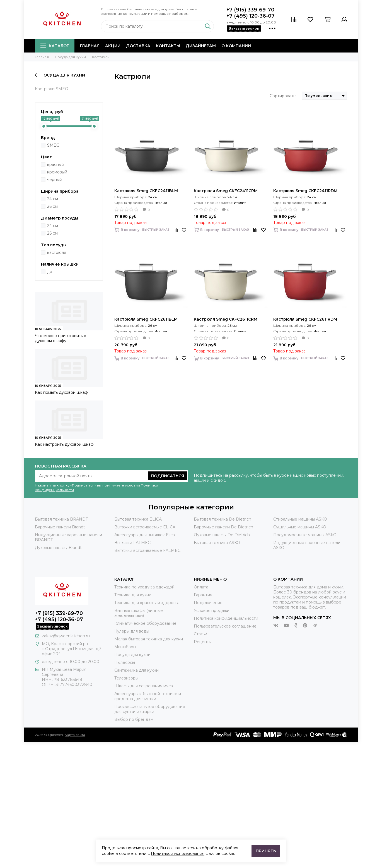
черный (55, 180)
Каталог (55, 46)
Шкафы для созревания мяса (144, 686)
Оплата (201, 587)
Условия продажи (212, 611)
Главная (90, 46)
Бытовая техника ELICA (138, 519)
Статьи (200, 634)
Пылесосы (125, 662)
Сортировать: (283, 96)
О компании (236, 46)
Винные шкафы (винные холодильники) (139, 613)
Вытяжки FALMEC (132, 543)
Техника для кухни (133, 595)
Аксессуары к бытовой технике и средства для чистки (148, 696)
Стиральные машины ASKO (300, 519)
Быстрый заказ (156, 230)
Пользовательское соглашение (225, 626)
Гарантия (203, 595)
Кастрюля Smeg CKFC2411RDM (305, 191)
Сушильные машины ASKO (300, 527)
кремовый (57, 172)
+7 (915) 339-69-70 (250, 10)
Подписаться (167, 476)
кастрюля (57, 252)
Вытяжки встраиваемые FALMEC (147, 550)
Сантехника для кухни (136, 670)
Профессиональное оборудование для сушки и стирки (150, 709)
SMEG (53, 145)
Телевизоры (126, 678)
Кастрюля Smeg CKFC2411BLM (146, 191)
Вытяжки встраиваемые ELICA (145, 527)
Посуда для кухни (60, 75)
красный (56, 164)
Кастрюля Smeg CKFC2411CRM (226, 191)
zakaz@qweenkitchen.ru (66, 636)
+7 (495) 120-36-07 (251, 16)
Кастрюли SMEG (51, 89)
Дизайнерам (201, 46)
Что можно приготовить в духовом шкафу (61, 338)
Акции (113, 46)
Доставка (138, 46)
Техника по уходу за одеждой (144, 587)
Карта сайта (75, 735)
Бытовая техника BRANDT (61, 519)
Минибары (125, 647)
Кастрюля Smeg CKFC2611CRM (226, 319)
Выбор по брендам (134, 719)
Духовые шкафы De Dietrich (222, 535)
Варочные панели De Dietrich (223, 527)
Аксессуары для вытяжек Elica (145, 535)
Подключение (208, 603)
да (50, 272)
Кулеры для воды (132, 631)
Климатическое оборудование (145, 623)
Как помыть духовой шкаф (61, 392)
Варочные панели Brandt (60, 527)
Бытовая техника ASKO (217, 543)
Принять (266, 851)
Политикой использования (178, 853)
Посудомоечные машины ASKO (305, 535)
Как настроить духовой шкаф (64, 444)
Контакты (168, 46)
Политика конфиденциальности (226, 618)
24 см (53, 199)
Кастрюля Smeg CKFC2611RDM (305, 319)
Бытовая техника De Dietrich (223, 519)
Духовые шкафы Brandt (58, 548)
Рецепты (203, 642)
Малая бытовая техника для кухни (149, 639)
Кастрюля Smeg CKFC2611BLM (146, 319)
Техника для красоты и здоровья (147, 603)
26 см (52, 206)
